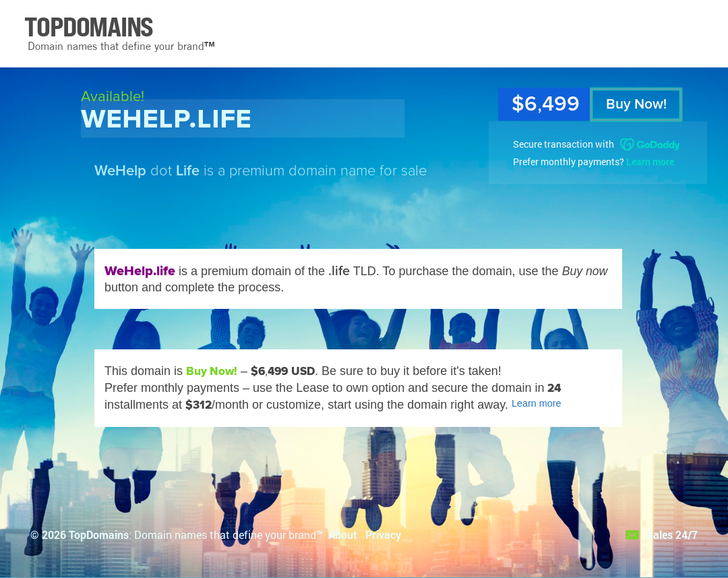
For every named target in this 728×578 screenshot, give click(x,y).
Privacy (383, 534)
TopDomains (99, 534)
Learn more (650, 162)
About (343, 534)
